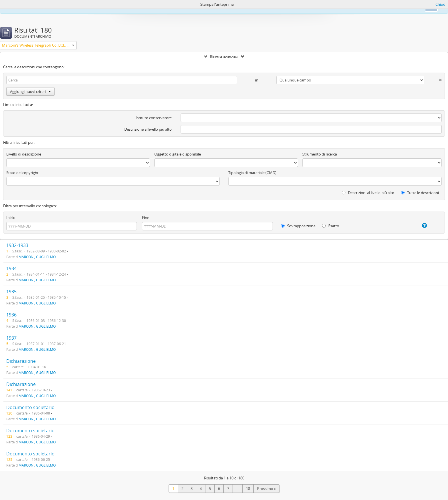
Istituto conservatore (154, 118)
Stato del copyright (22, 173)
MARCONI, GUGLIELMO (37, 257)
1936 (11, 315)
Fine (146, 218)
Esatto (331, 226)
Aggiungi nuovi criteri (30, 91)
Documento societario (30, 407)
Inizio (11, 218)
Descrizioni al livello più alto (368, 193)
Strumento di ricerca (320, 154)
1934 (11, 268)
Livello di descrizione (24, 154)
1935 (11, 292)
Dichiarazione (21, 361)
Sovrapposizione (298, 226)
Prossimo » (266, 489)
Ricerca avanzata (224, 57)
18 (248, 489)
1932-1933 (17, 245)
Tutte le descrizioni (420, 193)
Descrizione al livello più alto (148, 129)
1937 (11, 338)
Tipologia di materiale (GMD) (252, 173)
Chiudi (441, 4)
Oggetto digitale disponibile (178, 154)
